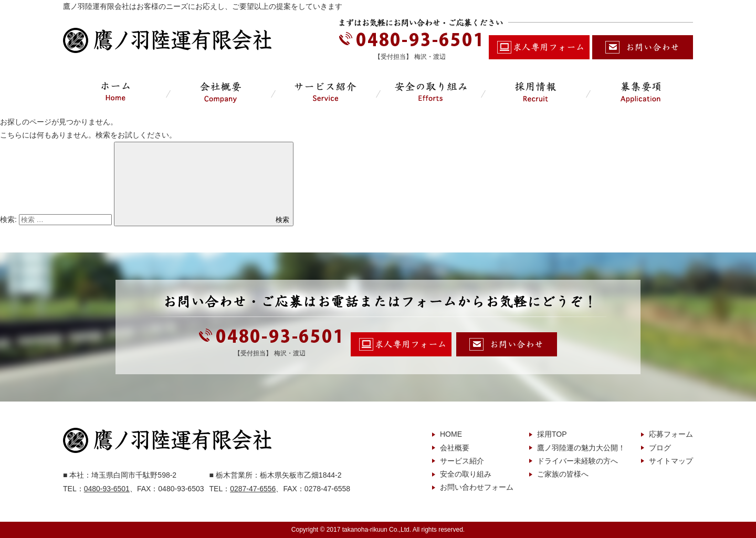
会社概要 (455, 448)
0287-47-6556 (253, 489)
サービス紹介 (462, 461)
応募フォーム (671, 434)
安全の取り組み (466, 474)
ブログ (660, 448)
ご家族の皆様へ (563, 474)
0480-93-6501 (107, 489)
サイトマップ (671, 461)
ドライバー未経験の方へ (577, 461)
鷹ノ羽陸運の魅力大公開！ (581, 448)
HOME (451, 434)
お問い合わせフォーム (477, 487)
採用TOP (552, 434)
